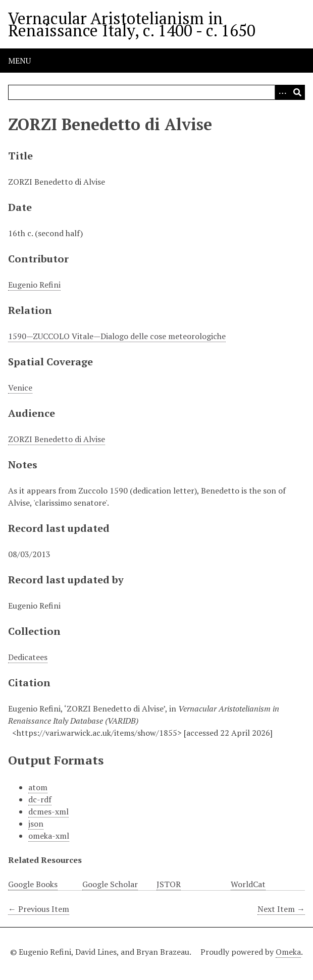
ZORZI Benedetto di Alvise (57, 439)
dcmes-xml (48, 811)
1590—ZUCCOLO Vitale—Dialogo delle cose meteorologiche (117, 336)
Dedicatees (28, 657)
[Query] (156, 92)
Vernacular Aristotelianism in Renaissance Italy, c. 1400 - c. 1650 (132, 24)
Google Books (33, 884)
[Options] (282, 92)
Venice (20, 388)
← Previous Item (39, 909)
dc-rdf (40, 799)
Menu (19, 61)
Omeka (288, 952)
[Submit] (297, 92)
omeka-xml (49, 836)
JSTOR (169, 884)
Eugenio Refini (34, 285)
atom (38, 787)
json (36, 824)
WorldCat (248, 884)
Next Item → (281, 909)
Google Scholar (110, 884)
